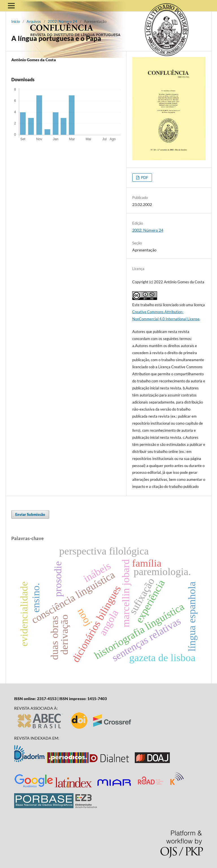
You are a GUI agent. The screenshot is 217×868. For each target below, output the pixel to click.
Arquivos (34, 21)
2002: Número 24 (62, 21)
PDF (144, 177)
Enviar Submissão (30, 514)
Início (16, 21)
